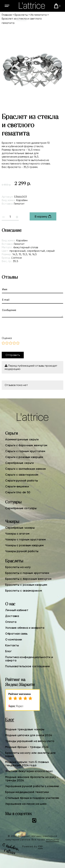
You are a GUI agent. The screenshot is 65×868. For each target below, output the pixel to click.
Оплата (11, 622)
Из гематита (39, 15)
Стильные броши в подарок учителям (32, 798)
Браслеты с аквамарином (23, 591)
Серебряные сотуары (21, 508)
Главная (7, 15)
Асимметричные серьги (22, 439)
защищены (53, 839)
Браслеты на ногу (18, 567)
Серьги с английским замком (25, 469)
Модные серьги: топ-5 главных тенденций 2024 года (27, 764)
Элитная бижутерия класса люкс (29, 771)
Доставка (12, 616)
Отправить (13, 355)
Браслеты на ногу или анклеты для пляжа (30, 754)
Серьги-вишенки (17, 486)
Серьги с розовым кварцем (24, 457)
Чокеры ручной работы (22, 551)
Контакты (12, 645)
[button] (61, 70)
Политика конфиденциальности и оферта (29, 659)
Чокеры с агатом (17, 534)
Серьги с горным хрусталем (25, 451)
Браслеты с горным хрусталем (27, 573)
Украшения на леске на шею (26, 804)
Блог (8, 651)
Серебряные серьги (19, 463)
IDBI (40, 846)
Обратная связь (16, 634)
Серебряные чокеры (20, 528)
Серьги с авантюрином (22, 475)
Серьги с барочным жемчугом (26, 445)
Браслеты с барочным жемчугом (28, 579)
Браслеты (21, 15)
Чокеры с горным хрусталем (25, 539)
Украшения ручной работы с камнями (32, 786)
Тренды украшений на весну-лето (30, 741)
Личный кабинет (17, 610)
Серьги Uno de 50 (18, 492)
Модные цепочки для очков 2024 (29, 735)
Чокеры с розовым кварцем (24, 545)
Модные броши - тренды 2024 (27, 747)
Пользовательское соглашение (28, 666)
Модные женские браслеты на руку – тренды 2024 (32, 779)
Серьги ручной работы (22, 481)
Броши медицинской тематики (27, 792)
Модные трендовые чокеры (25, 729)
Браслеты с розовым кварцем (26, 585)
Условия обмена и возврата (25, 628)
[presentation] (29, 327)
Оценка (7, 338)
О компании (14, 640)
